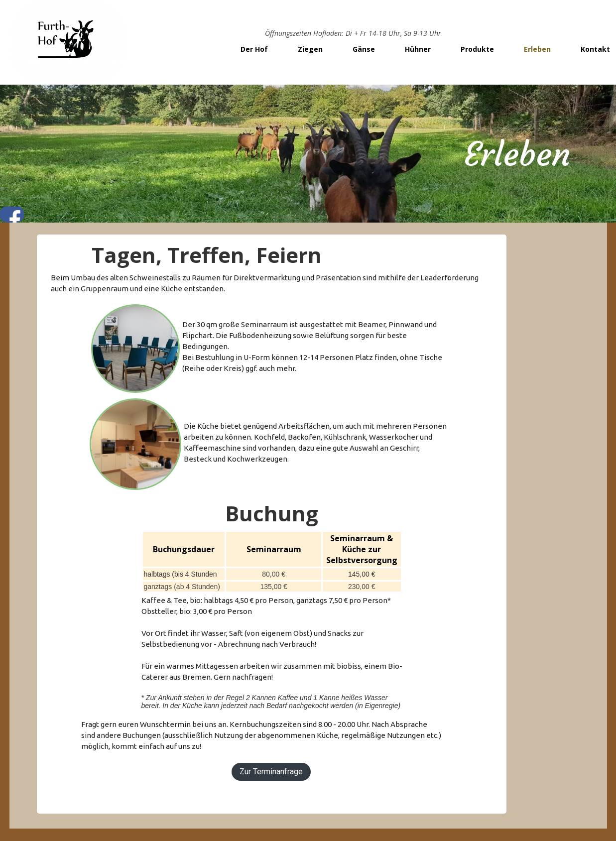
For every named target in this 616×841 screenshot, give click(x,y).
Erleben (537, 49)
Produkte (477, 49)
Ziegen (310, 49)
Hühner (418, 49)
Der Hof (254, 49)
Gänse (364, 49)
